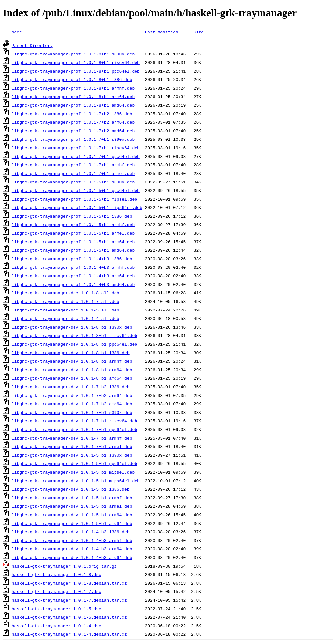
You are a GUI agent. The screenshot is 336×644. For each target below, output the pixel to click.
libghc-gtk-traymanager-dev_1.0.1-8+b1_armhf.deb (72, 361)
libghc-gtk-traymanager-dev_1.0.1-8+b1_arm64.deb (72, 370)
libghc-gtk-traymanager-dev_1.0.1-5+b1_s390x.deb (72, 455)
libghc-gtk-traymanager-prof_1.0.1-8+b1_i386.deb (72, 79)
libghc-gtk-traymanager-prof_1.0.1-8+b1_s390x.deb (73, 54)
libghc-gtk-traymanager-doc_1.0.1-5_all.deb (66, 310)
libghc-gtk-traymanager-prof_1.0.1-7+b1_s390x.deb (73, 139)
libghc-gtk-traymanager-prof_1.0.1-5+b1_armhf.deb (73, 225)
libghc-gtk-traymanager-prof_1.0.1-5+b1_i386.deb (72, 216)
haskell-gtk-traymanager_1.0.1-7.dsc (57, 591)
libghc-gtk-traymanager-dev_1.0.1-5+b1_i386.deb (71, 489)
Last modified (161, 32)
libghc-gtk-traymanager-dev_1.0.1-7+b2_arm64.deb (72, 395)
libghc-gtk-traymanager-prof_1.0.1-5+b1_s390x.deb (73, 182)
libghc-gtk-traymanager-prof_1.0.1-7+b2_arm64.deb (73, 122)
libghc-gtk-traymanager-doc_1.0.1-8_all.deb (66, 293)
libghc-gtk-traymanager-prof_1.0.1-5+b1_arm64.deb (73, 242)
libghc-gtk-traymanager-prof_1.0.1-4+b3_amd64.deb (73, 284)
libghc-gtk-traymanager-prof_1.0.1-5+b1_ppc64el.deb (76, 190)
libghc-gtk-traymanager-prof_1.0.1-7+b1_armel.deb (73, 173)
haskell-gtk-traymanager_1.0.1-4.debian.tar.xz (69, 634)
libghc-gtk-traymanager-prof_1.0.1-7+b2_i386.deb (72, 114)
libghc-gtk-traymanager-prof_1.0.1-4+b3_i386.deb (72, 259)
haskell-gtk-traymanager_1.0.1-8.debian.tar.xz (69, 583)
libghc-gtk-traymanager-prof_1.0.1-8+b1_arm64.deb (73, 97)
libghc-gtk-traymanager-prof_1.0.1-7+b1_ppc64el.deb (76, 156)
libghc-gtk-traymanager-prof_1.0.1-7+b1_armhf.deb (73, 165)
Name (17, 32)
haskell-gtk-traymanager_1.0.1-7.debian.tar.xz (69, 600)
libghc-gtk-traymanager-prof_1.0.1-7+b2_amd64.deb (73, 131)
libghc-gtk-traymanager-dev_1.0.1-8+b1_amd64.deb (72, 378)
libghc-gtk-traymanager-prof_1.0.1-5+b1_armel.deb (73, 233)
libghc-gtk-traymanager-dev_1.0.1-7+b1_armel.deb (72, 446)
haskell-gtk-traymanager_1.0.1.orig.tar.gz (64, 566)
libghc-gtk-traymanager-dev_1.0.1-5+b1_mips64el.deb (76, 481)
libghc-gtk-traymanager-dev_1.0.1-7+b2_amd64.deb (72, 404)
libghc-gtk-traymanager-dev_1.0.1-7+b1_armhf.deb (72, 438)
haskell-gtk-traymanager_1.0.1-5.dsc (57, 609)
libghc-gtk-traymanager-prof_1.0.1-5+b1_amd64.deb (73, 250)
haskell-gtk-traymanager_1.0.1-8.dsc (57, 574)
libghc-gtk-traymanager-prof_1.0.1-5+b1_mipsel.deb (74, 199)
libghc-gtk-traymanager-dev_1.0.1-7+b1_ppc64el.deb (74, 429)
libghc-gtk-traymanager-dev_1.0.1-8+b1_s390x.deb (72, 327)
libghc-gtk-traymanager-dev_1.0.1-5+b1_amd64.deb (72, 523)
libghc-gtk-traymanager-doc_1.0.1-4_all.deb (66, 318)
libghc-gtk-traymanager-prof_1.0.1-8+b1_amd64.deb (73, 105)
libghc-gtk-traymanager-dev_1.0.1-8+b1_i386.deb (71, 353)
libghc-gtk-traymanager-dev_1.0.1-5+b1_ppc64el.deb (74, 463)
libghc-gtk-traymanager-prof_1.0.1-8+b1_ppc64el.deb (76, 71)
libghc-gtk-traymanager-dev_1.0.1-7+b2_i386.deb (71, 387)
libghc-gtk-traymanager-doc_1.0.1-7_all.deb (66, 301)
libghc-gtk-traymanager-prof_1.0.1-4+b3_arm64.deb (73, 276)
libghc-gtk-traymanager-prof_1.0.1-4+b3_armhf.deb (73, 267)
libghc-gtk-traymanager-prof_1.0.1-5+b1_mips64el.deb (77, 207)
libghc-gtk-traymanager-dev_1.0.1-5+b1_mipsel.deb (73, 472)
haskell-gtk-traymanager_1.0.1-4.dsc (57, 626)
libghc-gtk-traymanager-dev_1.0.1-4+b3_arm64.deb (72, 549)
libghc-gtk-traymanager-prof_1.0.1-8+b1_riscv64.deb (76, 62)
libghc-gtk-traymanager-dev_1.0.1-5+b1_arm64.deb (72, 515)
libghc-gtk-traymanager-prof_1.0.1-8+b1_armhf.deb (73, 88)
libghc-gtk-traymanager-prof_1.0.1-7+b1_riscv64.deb (76, 148)
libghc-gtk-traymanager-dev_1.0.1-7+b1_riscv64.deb (74, 421)
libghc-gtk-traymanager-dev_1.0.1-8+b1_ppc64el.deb (74, 344)
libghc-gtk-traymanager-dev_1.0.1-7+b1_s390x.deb (72, 412)
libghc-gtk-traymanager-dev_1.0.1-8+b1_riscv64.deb (74, 335)
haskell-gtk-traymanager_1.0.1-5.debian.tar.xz (69, 617)
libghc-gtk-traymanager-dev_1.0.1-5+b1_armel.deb (72, 506)
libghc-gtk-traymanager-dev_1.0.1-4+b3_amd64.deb (72, 557)
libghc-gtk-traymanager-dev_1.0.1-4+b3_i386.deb (71, 532)
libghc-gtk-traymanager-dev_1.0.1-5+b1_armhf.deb (72, 498)
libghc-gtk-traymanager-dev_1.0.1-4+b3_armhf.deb (72, 540)
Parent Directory (32, 45)
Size (199, 32)
